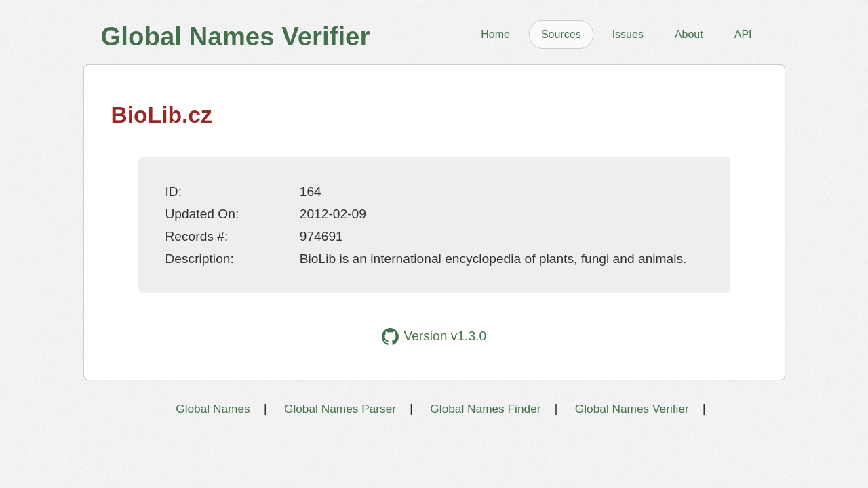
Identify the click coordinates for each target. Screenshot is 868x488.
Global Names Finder (485, 409)
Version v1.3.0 (434, 337)
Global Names (213, 409)
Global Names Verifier (632, 409)
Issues (628, 34)
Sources (561, 34)
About (689, 34)
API (743, 34)
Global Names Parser (340, 409)
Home (495, 34)
